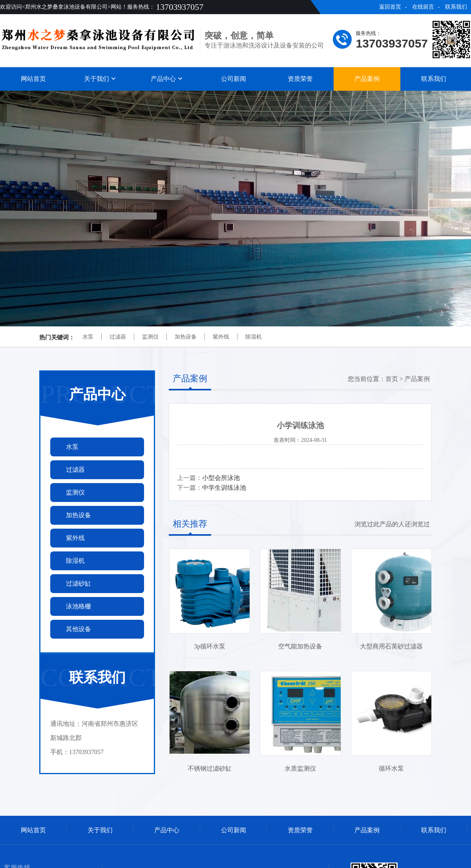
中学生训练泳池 (224, 488)
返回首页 (390, 7)
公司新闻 (234, 79)
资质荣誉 (300, 79)
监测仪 (150, 337)
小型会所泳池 (221, 478)
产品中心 (167, 79)
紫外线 (221, 337)
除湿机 (254, 337)
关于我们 (100, 79)
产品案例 (367, 79)
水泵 (88, 337)
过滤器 (118, 337)
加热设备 (186, 337)
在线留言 (423, 7)
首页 (392, 379)
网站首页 (33, 79)
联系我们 (456, 7)
